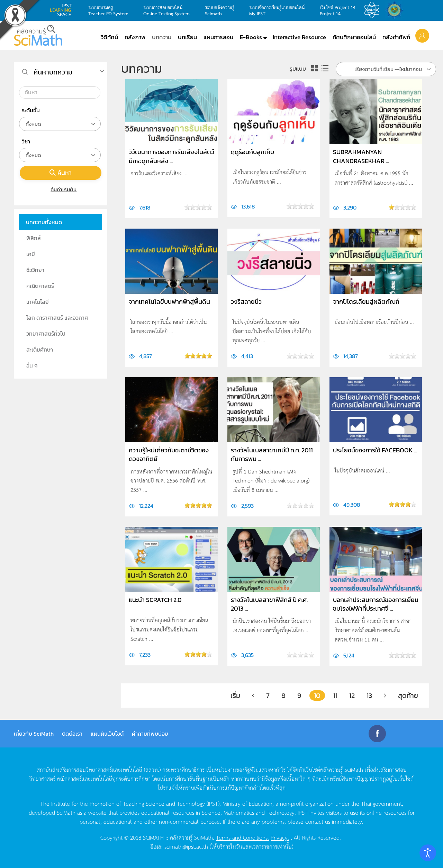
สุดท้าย (408, 696)
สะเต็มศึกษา (40, 349)
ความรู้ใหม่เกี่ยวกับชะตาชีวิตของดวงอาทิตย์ (169, 454)
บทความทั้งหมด (44, 222)
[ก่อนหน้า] (253, 696)
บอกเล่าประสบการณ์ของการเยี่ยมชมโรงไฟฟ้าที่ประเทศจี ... (376, 604)
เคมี (31, 254)
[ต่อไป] (385, 696)
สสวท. (374, 10)
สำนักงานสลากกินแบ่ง (396, 10)
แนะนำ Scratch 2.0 (155, 600)
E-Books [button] (251, 37)
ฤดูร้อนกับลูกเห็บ (252, 152)
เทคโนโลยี (38, 302)
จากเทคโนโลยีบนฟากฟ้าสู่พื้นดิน (169, 302)
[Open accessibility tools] (428, 853)
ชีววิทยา (35, 270)
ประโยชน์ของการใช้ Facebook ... (375, 450)
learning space (63, 10)
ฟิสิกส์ (34, 238)
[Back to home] (38, 35)
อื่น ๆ (32, 365)
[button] (422, 35)
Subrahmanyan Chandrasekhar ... (361, 156)
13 (369, 696)
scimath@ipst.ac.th (186, 846)
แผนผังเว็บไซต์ (107, 734)
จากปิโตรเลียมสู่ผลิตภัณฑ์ (366, 302)
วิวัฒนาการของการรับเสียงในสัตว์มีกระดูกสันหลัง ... (171, 156)
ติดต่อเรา (72, 734)
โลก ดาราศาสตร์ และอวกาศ (57, 318)
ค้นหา (61, 173)
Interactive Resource (299, 37)
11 (335, 696)
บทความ (162, 37)
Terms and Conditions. (242, 837)
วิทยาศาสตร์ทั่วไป (46, 334)
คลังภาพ (135, 37)
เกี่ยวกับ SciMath (34, 734)
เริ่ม (235, 696)
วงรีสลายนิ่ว (246, 302)
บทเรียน (187, 37)
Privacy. (280, 837)
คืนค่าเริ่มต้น (61, 189)
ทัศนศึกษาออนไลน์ (354, 37)
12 (352, 696)
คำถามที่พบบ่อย (150, 734)
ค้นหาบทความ (53, 72)
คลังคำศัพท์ (396, 37)
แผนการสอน (218, 37)
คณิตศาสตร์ (40, 286)
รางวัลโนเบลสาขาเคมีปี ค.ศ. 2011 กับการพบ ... (272, 454)
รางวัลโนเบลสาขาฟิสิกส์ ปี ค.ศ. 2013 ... (269, 604)
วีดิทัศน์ (109, 37)
